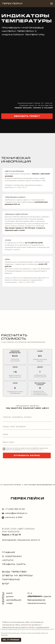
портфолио (11, 580)
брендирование (36, 600)
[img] (3, 518)
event (9, 593)
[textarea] (28, 418)
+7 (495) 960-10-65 (15, 509)
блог (6, 584)
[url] (28, 442)
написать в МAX (14, 517)
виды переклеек (15, 572)
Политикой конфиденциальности (33, 450)
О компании (12, 556)
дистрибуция (14, 600)
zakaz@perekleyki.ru (16, 513)
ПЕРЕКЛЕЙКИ (27, 498)
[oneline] (28, 427)
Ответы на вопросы (17, 576)
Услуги (8, 560)
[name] (28, 435)
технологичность (37, 603)
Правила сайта (14, 564)
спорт (10, 603)
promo (10, 596)
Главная (8, 552)
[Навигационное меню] (52, 4)
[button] (27, 116)
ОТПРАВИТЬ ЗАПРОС (27, 455)
